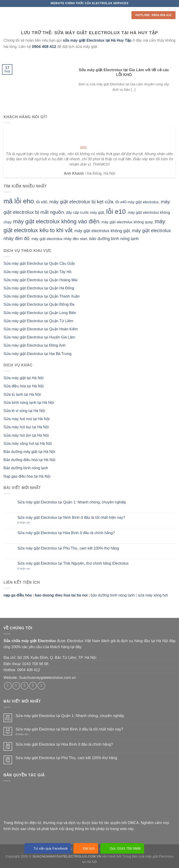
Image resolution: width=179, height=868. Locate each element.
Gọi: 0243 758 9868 (122, 848)
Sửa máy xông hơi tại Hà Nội (28, 444)
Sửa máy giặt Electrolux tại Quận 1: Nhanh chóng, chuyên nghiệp (72, 502)
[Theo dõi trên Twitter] (25, 686)
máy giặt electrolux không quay (127, 222)
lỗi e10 (116, 212)
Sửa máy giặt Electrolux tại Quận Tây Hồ (38, 272)
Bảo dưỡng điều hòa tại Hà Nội (29, 460)
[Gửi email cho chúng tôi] (33, 686)
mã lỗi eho (19, 201)
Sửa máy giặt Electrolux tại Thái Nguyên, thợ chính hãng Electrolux (73, 563)
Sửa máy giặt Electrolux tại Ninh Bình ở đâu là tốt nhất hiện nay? (71, 518)
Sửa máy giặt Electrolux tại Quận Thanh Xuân (42, 296)
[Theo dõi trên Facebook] (8, 686)
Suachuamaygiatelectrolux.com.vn (47, 678)
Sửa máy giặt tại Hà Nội (23, 378)
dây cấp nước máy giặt (85, 213)
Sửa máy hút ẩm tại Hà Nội (26, 435)
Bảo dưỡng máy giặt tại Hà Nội (29, 452)
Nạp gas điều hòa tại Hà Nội (27, 476)
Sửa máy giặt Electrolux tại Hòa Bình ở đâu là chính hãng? (66, 533)
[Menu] (6, 15)
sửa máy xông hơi (153, 595)
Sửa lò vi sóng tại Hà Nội (24, 411)
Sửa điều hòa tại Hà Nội (24, 386)
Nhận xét (24, 523)
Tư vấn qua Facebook (48, 848)
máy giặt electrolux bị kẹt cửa (81, 202)
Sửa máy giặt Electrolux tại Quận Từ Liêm (38, 321)
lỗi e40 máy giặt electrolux (137, 202)
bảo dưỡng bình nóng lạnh (114, 239)
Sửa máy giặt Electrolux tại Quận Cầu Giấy (39, 263)
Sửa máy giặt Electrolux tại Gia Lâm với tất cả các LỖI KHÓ (124, 72)
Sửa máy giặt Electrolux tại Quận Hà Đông (39, 288)
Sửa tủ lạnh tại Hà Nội (22, 394)
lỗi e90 (42, 202)
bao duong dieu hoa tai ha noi (61, 595)
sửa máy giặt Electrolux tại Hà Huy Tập (97, 40)
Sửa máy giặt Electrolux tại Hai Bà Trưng (38, 354)
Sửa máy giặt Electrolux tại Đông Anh (34, 345)
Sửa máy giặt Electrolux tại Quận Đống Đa (39, 304)
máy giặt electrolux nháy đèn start (59, 239)
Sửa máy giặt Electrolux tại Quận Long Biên (40, 313)
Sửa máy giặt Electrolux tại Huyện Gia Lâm (39, 337)
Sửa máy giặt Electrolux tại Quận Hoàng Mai (40, 280)
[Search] (126, 15)
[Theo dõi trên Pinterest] (41, 686)
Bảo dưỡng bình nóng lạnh (26, 468)
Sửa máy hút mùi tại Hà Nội (27, 419)
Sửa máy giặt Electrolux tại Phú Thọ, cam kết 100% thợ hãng (68, 548)
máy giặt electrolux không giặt (102, 231)
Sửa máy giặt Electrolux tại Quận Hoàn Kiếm (41, 329)
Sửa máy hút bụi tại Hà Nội (26, 427)
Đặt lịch (86, 848)
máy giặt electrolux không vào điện (56, 221)
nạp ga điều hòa (18, 595)
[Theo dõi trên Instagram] (16, 686)
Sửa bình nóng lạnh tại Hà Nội (29, 403)
